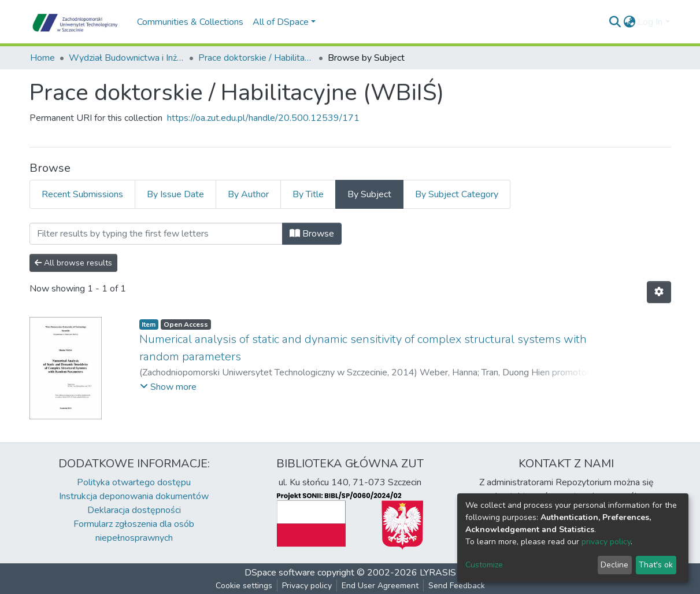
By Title (308, 194)
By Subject (369, 194)
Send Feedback (457, 586)
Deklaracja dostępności (134, 510)
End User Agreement (380, 586)
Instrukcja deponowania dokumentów (134, 496)
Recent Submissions (82, 194)
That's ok (656, 565)
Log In (650, 22)
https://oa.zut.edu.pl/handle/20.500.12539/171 (263, 118)
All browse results (73, 263)
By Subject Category (457, 194)
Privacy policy (307, 586)
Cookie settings (244, 586)
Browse (312, 234)
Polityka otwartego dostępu (134, 482)
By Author (248, 194)
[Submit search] (615, 22)
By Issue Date (175, 194)
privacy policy (606, 542)
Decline (614, 565)
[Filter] (156, 234)
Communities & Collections (190, 22)
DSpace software (280, 573)
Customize (484, 565)
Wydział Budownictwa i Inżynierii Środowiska (127, 58)
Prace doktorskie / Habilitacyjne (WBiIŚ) (256, 58)
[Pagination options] (659, 292)
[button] (629, 22)
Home (42, 58)
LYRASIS (438, 573)
